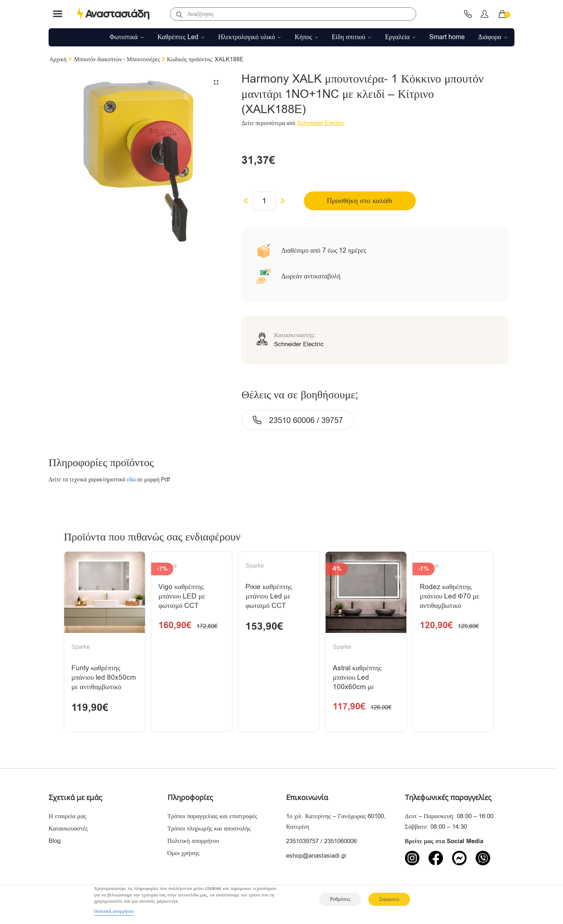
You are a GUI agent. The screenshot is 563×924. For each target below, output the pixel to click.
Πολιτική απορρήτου (193, 842)
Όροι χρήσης (184, 854)
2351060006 (340, 842)
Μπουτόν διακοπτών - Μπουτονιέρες (117, 59)
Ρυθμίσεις (340, 899)
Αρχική (58, 59)
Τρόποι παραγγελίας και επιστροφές (212, 817)
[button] (216, 82)
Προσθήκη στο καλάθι (357, 201)
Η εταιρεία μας (67, 817)
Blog (55, 842)
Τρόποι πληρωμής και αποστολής (209, 830)
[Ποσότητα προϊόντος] (264, 201)
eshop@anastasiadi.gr (316, 857)
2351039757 (302, 842)
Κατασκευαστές (68, 830)
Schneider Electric (320, 123)
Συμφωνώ (389, 899)
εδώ (131, 480)
